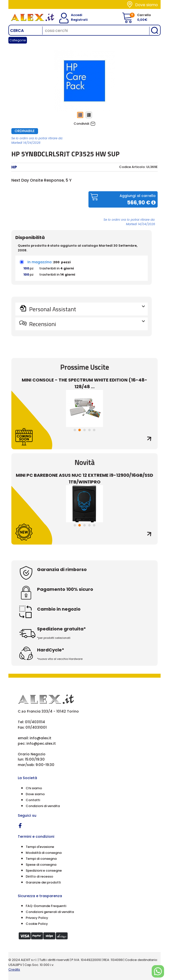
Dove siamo (147, 5)
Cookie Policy (37, 924)
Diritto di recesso (39, 876)
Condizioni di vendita (43, 806)
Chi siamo (34, 788)
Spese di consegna (41, 865)
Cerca (17, 31)
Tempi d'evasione (40, 847)
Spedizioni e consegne (44, 871)
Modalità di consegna (44, 853)
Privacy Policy (37, 918)
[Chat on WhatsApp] (158, 971)
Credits (14, 969)
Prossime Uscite (85, 367)
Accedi (74, 15)
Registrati (76, 20)
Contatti (33, 800)
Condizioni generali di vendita (50, 912)
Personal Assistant (86, 309)
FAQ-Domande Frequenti (46, 906)
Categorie (18, 40)
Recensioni (86, 324)
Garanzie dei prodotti (43, 882)
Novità (85, 462)
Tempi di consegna (41, 859)
